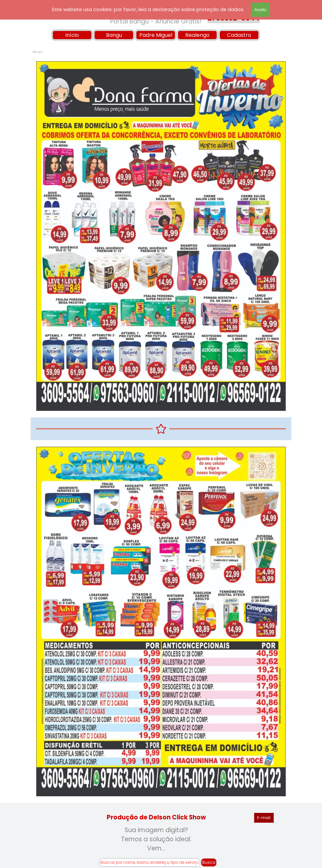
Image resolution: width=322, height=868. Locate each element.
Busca (209, 862)
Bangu (114, 35)
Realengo (197, 35)
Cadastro (239, 35)
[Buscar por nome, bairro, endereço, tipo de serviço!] (150, 862)
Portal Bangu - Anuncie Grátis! (156, 21)
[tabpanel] (156, 839)
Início (72, 35)
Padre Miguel (156, 35)
